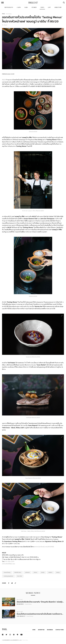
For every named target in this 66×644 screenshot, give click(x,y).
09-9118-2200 (10, 561)
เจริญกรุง (5, 25)
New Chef (20, 576)
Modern (50, 572)
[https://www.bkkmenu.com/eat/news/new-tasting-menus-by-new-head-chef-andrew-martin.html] (15, 583)
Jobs (34, 630)
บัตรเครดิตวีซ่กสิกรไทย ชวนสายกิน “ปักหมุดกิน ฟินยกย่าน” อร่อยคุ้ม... (40, 602)
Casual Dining (7, 572)
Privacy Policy (25, 640)
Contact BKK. (60, 630)
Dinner (35, 572)
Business (50, 630)
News (42, 7)
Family (43, 572)
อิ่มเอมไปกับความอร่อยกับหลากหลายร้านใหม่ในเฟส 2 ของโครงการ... (40, 614)
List (49, 7)
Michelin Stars (18, 572)
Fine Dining (9, 14)
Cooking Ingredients (8, 576)
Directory (58, 7)
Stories (34, 7)
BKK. (5, 629)
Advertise (41, 630)
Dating (58, 572)
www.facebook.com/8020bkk (44, 547)
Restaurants (9, 7)
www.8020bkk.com (9, 564)
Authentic (27, 572)
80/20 (4, 80)
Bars (26, 7)
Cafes (19, 7)
